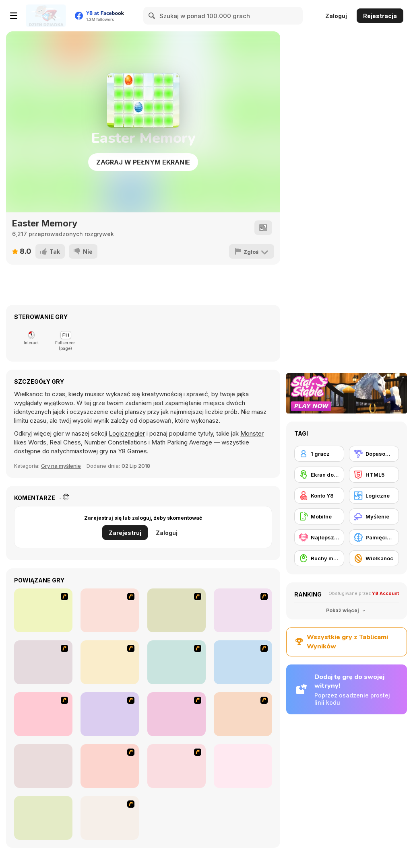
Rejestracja (380, 16)
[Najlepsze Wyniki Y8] (319, 537)
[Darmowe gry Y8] (46, 16)
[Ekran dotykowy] (319, 475)
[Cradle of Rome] (177, 766)
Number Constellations (116, 442)
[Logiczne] (374, 496)
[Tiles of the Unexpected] (110, 714)
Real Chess (65, 442)
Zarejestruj (125, 533)
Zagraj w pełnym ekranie (143, 162)
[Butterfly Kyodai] (110, 818)
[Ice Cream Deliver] (177, 662)
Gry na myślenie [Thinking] (61, 466)
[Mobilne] (319, 516)
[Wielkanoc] (374, 558)
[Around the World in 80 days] (243, 662)
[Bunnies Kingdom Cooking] (243, 610)
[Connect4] (110, 610)
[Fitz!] (243, 766)
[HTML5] (374, 475)
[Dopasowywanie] (374, 454)
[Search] (152, 16)
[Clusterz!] (43, 818)
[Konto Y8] (319, 496)
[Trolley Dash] (43, 662)
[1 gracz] (319, 454)
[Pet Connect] (243, 714)
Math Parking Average (182, 442)
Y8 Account (385, 593)
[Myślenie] (374, 516)
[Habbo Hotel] (110, 766)
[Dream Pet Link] (43, 766)
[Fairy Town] (43, 714)
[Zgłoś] (252, 251)
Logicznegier (127, 433)
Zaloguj (336, 16)
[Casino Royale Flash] (177, 610)
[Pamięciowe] (374, 537)
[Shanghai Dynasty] (43, 610)
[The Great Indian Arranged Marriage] (110, 662)
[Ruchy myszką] (319, 558)
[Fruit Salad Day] (177, 714)
